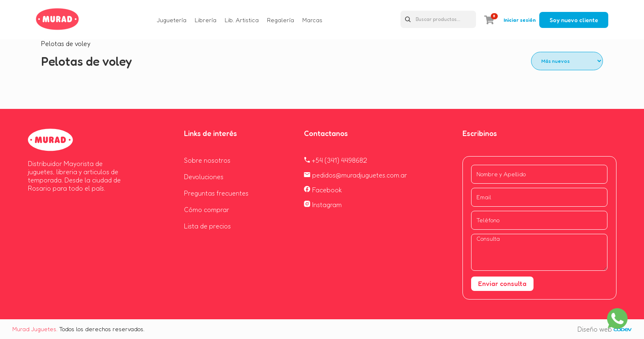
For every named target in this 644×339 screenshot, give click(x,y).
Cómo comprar (207, 210)
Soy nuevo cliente (574, 20)
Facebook (323, 190)
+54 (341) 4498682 (336, 160)
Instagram (323, 205)
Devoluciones (204, 177)
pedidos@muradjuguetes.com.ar (355, 175)
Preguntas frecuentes (216, 193)
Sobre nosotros (207, 160)
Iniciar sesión (520, 20)
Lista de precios (207, 226)
